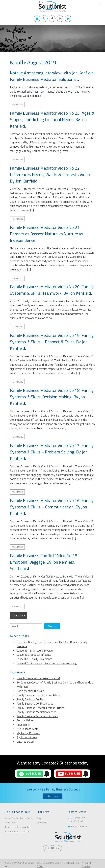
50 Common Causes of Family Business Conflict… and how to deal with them (55, 685)
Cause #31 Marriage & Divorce (35, 651)
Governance (23, 725)
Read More (17, 104)
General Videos (25, 720)
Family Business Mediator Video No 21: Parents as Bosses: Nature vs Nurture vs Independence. (47, 234)
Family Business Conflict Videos (35, 704)
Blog (39, 818)
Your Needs (11, 823)
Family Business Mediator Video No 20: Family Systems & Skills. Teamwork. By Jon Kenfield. (52, 290)
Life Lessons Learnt (28, 729)
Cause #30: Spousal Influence (34, 655)
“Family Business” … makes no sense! (38, 678)
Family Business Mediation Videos (36, 712)
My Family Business (28, 733)
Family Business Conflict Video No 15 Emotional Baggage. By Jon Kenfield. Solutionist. (44, 562)
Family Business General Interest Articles (40, 708)
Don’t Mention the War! (30, 691)
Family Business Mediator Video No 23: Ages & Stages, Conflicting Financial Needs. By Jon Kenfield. (52, 119)
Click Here (52, 796)
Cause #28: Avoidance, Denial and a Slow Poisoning (47, 663)
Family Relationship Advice (19, 827)
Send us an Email (79, 826)
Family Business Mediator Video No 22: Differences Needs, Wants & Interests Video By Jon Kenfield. (50, 174)
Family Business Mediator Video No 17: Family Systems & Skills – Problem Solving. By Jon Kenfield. (52, 452)
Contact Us (42, 823)
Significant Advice (27, 737)
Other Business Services (18, 831)
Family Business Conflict (31, 699)
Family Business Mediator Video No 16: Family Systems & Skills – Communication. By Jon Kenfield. (52, 507)
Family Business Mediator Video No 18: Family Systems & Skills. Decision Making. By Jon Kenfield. (52, 397)
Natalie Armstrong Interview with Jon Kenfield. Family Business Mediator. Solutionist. (52, 76)
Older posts (18, 615)
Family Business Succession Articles (37, 716)
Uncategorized (25, 742)
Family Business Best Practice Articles (39, 695)
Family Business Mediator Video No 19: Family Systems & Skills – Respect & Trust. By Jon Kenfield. (52, 342)
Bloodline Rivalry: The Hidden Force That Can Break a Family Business (52, 644)
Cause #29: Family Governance (34, 659)
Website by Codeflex (87, 865)
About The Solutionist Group (19, 818)
